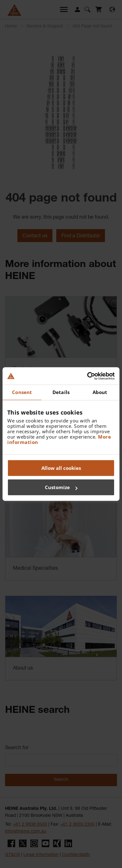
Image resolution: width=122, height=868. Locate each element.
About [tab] (100, 392)
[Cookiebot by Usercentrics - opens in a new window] (88, 376)
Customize (61, 487)
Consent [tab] (22, 392)
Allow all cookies (61, 468)
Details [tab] (61, 392)
